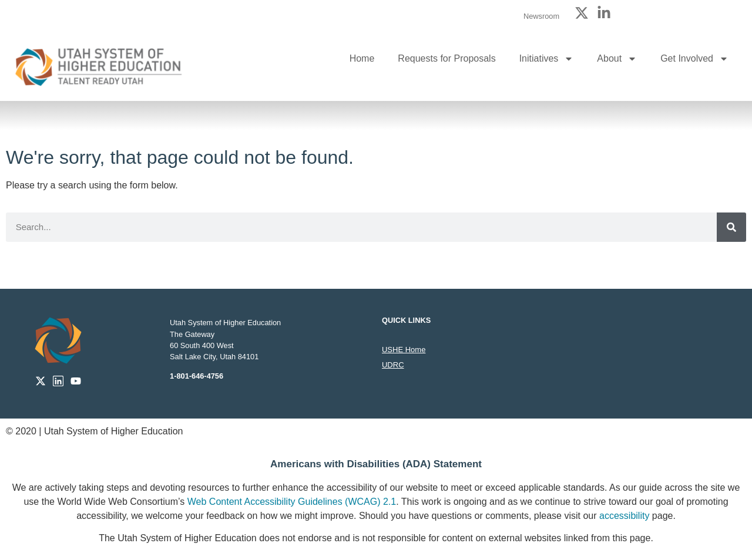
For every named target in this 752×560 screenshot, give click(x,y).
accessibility (624, 516)
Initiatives (547, 59)
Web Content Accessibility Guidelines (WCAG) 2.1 (292, 502)
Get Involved (694, 59)
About (617, 59)
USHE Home (404, 350)
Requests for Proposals (446, 58)
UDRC (393, 365)
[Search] (731, 227)
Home (362, 58)
